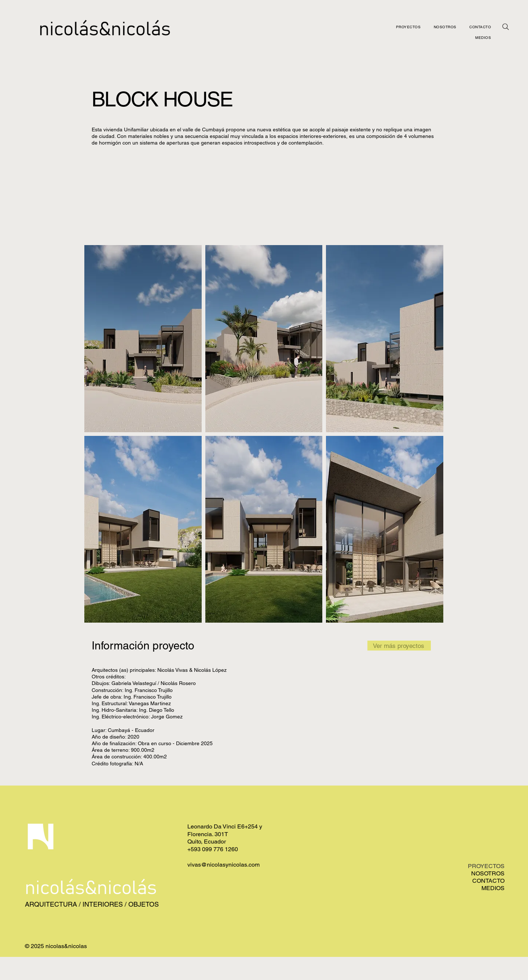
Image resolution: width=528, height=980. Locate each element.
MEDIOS (493, 888)
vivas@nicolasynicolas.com (223, 865)
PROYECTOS (486, 866)
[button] (143, 339)
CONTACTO (488, 881)
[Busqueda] (506, 27)
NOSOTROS (488, 873)
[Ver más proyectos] (399, 646)
